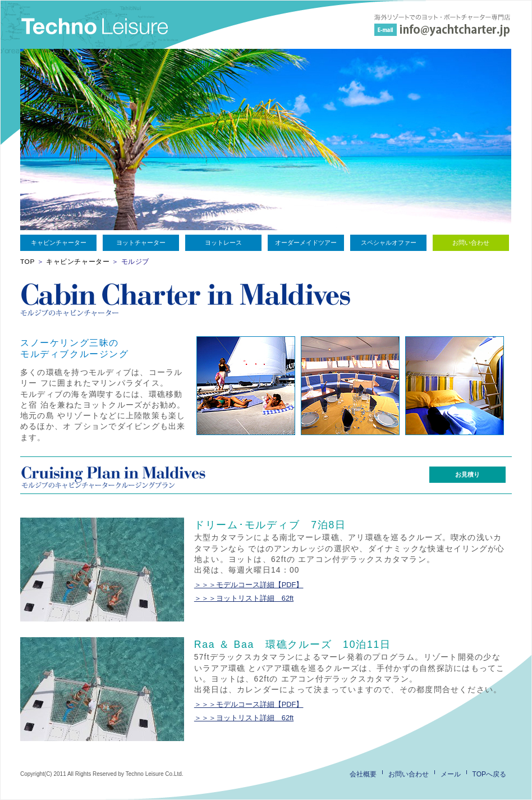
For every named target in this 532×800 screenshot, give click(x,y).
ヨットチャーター (141, 243)
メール (451, 774)
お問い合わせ (471, 243)
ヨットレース (223, 243)
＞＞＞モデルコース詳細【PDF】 (249, 585)
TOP (27, 262)
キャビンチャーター (59, 243)
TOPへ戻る (489, 774)
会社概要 (363, 774)
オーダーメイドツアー (306, 243)
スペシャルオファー (389, 243)
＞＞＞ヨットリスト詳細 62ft (244, 598)
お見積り (467, 474)
